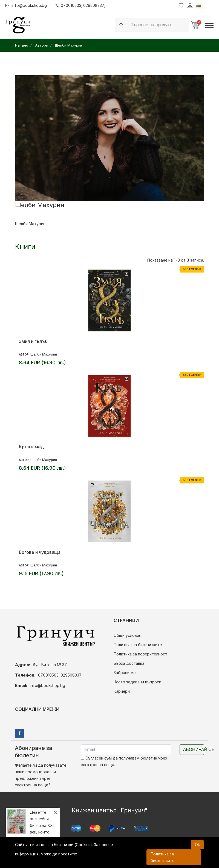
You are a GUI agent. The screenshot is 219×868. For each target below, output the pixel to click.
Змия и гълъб (33, 341)
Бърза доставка (129, 663)
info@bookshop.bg (26, 5)
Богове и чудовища (40, 552)
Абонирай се (194, 750)
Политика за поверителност (140, 654)
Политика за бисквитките (138, 645)
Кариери (122, 691)
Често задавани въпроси (137, 682)
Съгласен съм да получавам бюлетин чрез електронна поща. (124, 761)
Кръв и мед (31, 447)
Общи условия (127, 635)
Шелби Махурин (44, 354)
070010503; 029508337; (80, 5)
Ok (197, 845)
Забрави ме (125, 673)
